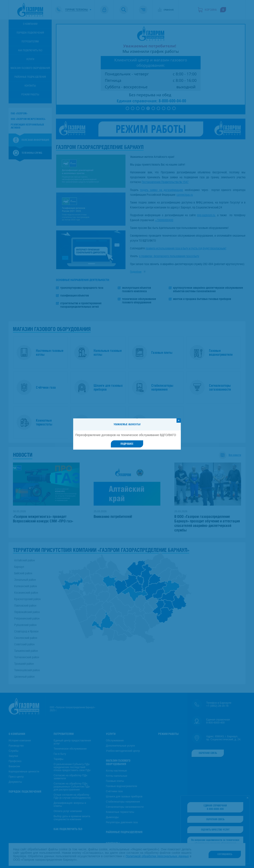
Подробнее (127, 444)
